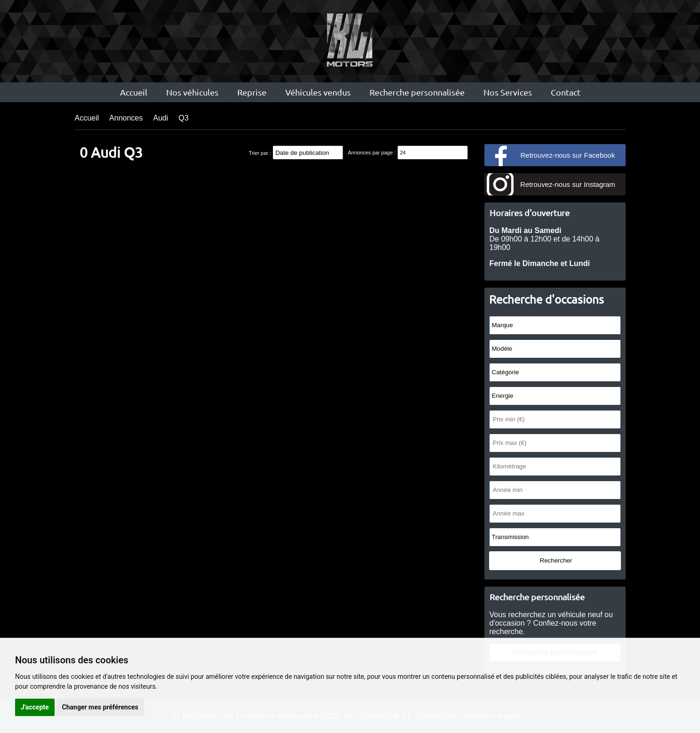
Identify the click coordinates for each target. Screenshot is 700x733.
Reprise (252, 92)
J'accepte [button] (35, 707)
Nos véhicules (192, 92)
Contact (566, 92)
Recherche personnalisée (417, 92)
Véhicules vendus (318, 92)
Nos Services (508, 92)
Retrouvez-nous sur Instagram (568, 184)
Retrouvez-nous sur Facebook (568, 155)
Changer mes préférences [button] (100, 707)
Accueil (134, 92)
